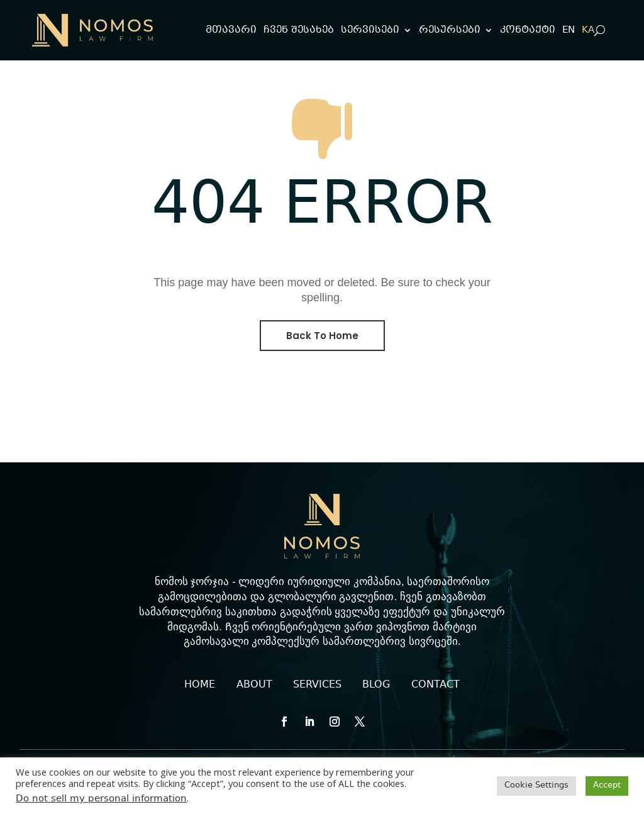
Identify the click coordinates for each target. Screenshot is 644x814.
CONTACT (436, 685)
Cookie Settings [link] (536, 786)
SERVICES (317, 685)
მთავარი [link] (231, 30)
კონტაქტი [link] (528, 30)
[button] (284, 722)
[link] (92, 30)
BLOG (376, 685)
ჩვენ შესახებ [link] (299, 30)
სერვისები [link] (370, 30)
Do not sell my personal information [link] (101, 799)
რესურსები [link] (450, 30)
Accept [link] (607, 786)
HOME (200, 685)
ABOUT (254, 685)
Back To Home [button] (322, 336)
